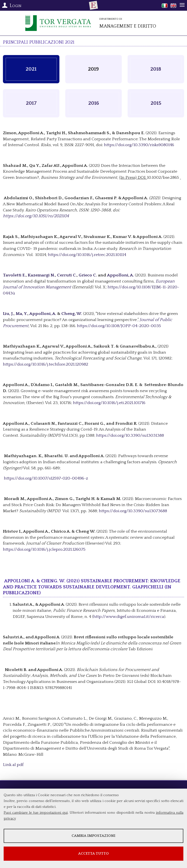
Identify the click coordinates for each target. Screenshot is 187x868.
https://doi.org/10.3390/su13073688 (133, 511)
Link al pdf (13, 765)
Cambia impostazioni (93, 836)
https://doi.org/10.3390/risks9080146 (139, 145)
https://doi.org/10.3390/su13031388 (130, 435)
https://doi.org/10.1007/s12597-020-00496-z (46, 478)
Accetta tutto (93, 854)
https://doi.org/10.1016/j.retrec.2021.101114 (87, 255)
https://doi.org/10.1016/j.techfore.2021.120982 (46, 364)
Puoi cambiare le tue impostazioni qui (36, 813)
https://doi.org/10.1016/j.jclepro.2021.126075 (44, 549)
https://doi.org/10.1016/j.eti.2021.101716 (109, 403)
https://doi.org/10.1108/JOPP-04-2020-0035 (119, 326)
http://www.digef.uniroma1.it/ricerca (129, 617)
